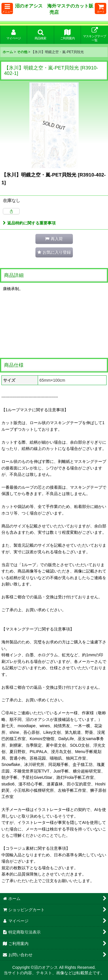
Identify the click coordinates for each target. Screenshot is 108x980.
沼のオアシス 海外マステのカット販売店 (54, 9)
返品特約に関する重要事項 (29, 223)
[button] (7, 8)
